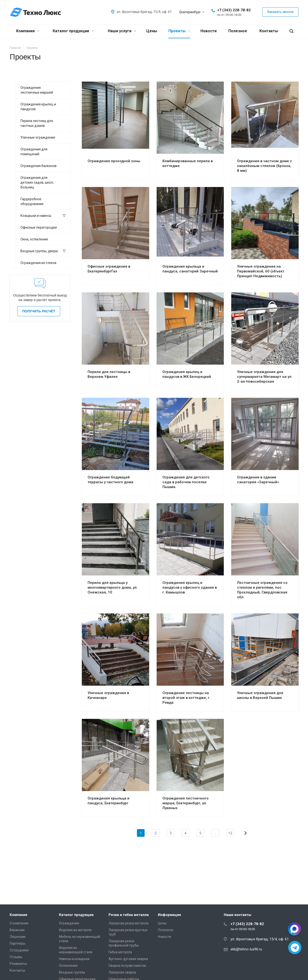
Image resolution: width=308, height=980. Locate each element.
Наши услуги (122, 31)
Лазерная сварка (122, 972)
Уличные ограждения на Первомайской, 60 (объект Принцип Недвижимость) (261, 271)
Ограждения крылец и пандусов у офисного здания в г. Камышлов (190, 587)
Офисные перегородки (39, 227)
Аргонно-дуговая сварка (128, 959)
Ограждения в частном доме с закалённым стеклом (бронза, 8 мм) (265, 166)
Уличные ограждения (38, 137)
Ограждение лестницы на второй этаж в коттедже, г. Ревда (186, 698)
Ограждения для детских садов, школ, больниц (37, 182)
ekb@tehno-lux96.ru (246, 949)
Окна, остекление (34, 239)
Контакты (269, 31)
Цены (152, 31)
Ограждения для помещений (34, 152)
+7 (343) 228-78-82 (234, 10)
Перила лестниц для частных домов (37, 123)
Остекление (68, 966)
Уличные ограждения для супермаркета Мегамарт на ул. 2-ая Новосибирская (265, 377)
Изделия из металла (75, 930)
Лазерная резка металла (128, 923)
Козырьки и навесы (36, 216)
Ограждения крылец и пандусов (38, 107)
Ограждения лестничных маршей (37, 90)
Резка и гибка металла (129, 915)
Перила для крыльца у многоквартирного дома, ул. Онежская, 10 (113, 587)
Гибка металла (120, 952)
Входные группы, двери (39, 251)
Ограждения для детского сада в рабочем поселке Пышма (186, 482)
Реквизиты (18, 964)
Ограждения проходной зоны (114, 161)
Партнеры (17, 943)
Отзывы (16, 957)
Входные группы (72, 972)
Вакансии (17, 930)
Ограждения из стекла (38, 263)
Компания (28, 31)
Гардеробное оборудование (32, 201)
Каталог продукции (73, 31)
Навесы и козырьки (74, 959)
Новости (209, 31)
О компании (19, 923)
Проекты (179, 31)
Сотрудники (19, 950)
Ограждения (69, 923)
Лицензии (18, 937)
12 (230, 833)
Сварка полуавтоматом (127, 966)
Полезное (238, 31)
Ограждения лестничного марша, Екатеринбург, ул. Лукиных (186, 803)
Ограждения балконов (38, 166)
